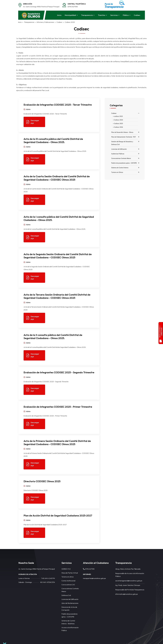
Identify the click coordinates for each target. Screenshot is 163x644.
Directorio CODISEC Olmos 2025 (42, 481)
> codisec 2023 (118, 116)
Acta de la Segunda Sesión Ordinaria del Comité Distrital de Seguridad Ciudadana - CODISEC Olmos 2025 (58, 256)
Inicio (59, 15)
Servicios (114, 15)
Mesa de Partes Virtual (70, 573)
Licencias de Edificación (119, 149)
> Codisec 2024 (118, 120)
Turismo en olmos (68, 577)
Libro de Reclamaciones (70, 603)
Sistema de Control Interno (120, 168)
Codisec (137, 15)
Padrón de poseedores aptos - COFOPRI (124, 163)
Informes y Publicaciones (44, 22)
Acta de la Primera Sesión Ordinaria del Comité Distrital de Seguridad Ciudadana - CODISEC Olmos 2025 (57, 443)
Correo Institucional (68, 581)
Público (126, 15)
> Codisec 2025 (118, 124)
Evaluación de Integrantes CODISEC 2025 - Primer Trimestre (58, 407)
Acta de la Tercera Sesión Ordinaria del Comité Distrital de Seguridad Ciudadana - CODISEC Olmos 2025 (57, 296)
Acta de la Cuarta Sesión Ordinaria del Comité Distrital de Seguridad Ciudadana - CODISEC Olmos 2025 (57, 178)
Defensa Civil (66, 595)
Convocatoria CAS (68, 585)
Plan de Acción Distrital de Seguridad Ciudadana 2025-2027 (58, 516)
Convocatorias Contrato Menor (121, 158)
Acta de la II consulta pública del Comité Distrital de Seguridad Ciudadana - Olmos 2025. (53, 337)
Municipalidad (70, 15)
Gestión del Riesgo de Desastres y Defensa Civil (122, 143)
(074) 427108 (73, 7)
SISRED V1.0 (66, 569)
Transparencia (87, 15)
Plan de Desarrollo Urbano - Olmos (122, 132)
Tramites (102, 15)
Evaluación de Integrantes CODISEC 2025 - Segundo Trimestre (59, 372)
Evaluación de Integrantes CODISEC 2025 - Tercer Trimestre (58, 105)
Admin (27, 109)
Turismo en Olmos (117, 172)
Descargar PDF (33, 122)
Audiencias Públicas (118, 154)
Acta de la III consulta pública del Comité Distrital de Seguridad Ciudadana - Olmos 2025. (53, 141)
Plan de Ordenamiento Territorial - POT (124, 137)
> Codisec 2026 (118, 127)
